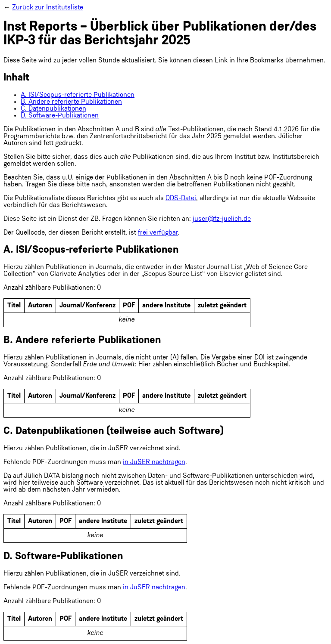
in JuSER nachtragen (154, 462)
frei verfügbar (158, 233)
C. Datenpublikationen (53, 109)
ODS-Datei (181, 198)
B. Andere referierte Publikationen (71, 102)
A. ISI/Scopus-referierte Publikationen (78, 95)
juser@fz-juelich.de (222, 219)
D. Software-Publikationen (60, 116)
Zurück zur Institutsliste (48, 8)
